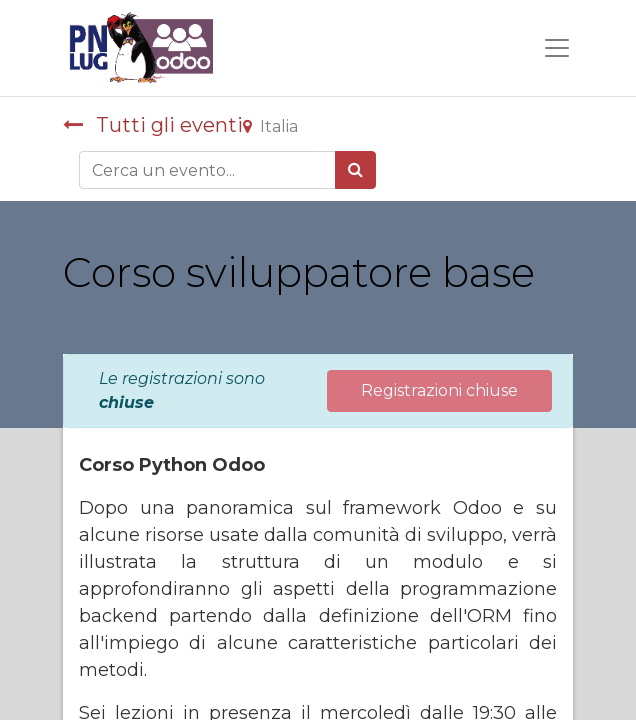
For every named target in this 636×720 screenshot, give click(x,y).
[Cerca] (355, 170)
